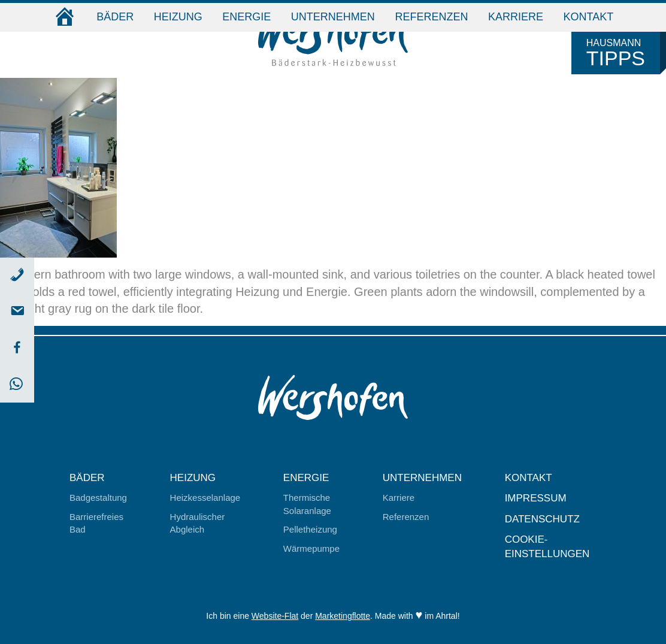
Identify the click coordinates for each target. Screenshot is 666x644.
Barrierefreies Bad (96, 523)
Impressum (536, 498)
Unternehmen (333, 17)
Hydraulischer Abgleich (198, 523)
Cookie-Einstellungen (547, 547)
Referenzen (431, 17)
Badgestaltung (98, 498)
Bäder (115, 17)
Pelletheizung (310, 529)
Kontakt (589, 17)
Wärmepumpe (311, 548)
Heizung (178, 17)
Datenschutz (542, 519)
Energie (246, 17)
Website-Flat (275, 616)
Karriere (516, 17)
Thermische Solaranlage (307, 504)
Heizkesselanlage (205, 498)
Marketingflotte (343, 616)
